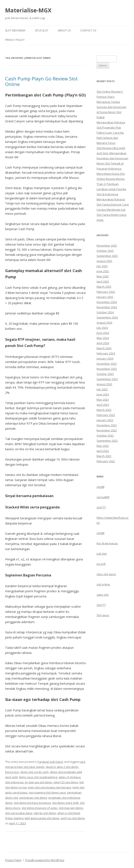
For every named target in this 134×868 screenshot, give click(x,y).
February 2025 (106, 292)
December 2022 (107, 425)
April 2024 (103, 343)
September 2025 (107, 256)
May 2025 (103, 276)
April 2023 (103, 405)
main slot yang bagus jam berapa (49, 787)
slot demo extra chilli (65, 803)
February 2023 (106, 415)
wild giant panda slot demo (42, 818)
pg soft (101, 564)
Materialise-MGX (28, 10)
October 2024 (105, 312)
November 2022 (107, 430)
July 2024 (102, 328)
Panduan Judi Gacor (50, 762)
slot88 (100, 487)
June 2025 (103, 271)
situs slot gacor (106, 574)
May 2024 (103, 338)
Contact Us (88, 30)
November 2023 (107, 369)
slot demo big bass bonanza (32, 803)
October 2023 (105, 374)
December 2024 (107, 302)
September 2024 (107, 317)
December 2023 (107, 364)
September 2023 (107, 379)
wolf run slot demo (73, 818)
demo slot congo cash (34, 772)
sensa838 (103, 497)
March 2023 (104, 410)
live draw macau (107, 543)
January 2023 (105, 420)
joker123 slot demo (66, 782)
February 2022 (106, 461)
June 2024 (103, 333)
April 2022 (103, 451)
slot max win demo (71, 808)
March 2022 (104, 456)
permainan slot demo (33, 798)
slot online (103, 584)
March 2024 (104, 348)
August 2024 (104, 323)
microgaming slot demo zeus (47, 792)
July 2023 (102, 389)
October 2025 (105, 251)
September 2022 (107, 441)
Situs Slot (42, 30)
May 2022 (103, 446)
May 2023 (103, 400)
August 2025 (104, 261)
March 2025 (104, 287)
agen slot (103, 595)
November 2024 (107, 307)
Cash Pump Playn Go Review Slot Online (41, 81)
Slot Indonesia (15, 30)
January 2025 (105, 297)
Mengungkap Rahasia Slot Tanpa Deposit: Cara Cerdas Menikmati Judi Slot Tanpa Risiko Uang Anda (113, 210)
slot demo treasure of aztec (40, 808)
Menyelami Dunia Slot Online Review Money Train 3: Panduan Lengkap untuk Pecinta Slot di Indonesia (111, 184)
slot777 (101, 507)
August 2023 (104, 384)
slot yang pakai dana (19, 813)
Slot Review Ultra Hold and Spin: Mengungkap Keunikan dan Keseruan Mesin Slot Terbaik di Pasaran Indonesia (112, 158)
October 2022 (105, 435)
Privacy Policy (15, 40)
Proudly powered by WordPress (45, 860)
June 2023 (103, 394)
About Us (64, 30)
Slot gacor (103, 615)
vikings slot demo (45, 813)
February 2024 (106, 353)
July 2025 (102, 266)
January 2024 (105, 358)
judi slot (102, 554)
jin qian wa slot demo (39, 782)
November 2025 (107, 246)
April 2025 (103, 281)
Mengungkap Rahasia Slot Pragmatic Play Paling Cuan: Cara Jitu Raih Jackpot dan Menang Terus (111, 133)
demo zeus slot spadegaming (38, 777)
